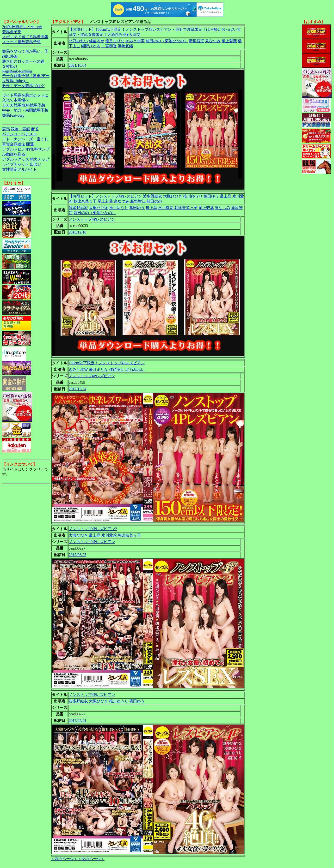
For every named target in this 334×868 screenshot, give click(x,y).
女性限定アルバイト (19, 169)
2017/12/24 (77, 389)
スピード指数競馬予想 (21, 42)
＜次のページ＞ (91, 859)
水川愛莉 (166, 208)
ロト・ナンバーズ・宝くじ (25, 139)
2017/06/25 (77, 555)
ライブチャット (16, 164)
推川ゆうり (119, 208)
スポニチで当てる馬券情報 (25, 37)
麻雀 (35, 129)
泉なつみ (213, 41)
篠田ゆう (137, 208)
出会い (36, 164)
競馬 (6, 129)
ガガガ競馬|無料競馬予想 (24, 105)
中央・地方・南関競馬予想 (25, 110)
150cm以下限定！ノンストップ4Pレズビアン (107, 363)
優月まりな (115, 41)
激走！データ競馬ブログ (23, 86)
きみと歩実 (135, 41)
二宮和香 (109, 46)
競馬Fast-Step (13, 115)
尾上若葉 (229, 41)
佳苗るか (97, 41)
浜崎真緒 (125, 46)
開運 (30, 144)
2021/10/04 (77, 65)
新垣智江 (197, 41)
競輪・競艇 (20, 129)
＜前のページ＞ (64, 859)
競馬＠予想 (12, 32)
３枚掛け (10, 66)
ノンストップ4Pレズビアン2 (93, 529)
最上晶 (151, 208)
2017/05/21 (77, 721)
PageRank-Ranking (17, 71)
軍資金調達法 (14, 144)
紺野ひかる (91, 46)
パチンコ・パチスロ (19, 134)
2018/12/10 (77, 232)
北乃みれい (78, 41)
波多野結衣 (78, 208)
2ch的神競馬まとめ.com (22, 27)
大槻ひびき (99, 208)
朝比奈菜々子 (186, 208)
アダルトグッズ (16, 159)
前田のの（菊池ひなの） (167, 41)
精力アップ (40, 159)
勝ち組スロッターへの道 (23, 61)
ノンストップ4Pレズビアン (92, 219)
